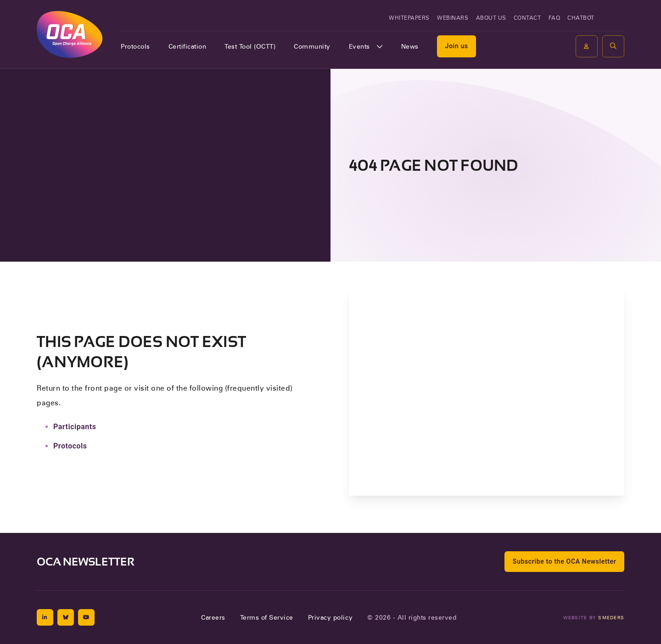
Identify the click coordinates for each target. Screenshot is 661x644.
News (410, 46)
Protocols (135, 46)
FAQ (555, 18)
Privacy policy (330, 617)
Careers (213, 617)
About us (491, 18)
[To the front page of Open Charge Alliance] (70, 34)
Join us (456, 46)
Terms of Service (267, 617)
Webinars (453, 18)
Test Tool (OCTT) (250, 46)
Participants (75, 427)
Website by (594, 617)
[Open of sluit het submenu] (380, 46)
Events (359, 46)
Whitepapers (409, 18)
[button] (613, 46)
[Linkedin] (45, 617)
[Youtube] (86, 617)
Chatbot (581, 18)
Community (312, 46)
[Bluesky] (66, 617)
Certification (188, 46)
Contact (527, 18)
